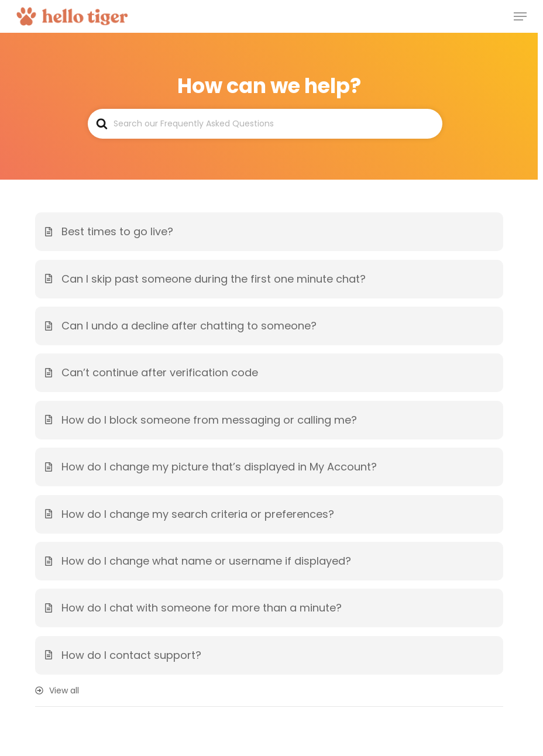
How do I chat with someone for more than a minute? (202, 608)
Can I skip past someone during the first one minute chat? (214, 279)
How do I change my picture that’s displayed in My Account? (219, 467)
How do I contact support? (131, 655)
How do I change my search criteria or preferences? (198, 514)
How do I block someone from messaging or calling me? (209, 420)
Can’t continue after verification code (160, 372)
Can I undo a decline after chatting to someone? (189, 326)
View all (64, 690)
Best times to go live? (117, 231)
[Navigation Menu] (520, 16)
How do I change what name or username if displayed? (206, 561)
